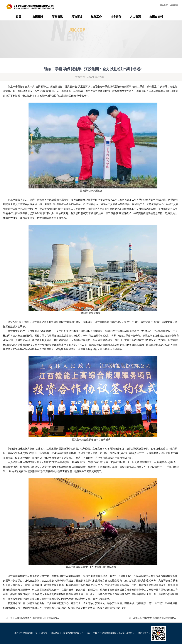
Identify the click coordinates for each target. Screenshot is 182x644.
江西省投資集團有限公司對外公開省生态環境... (37, 618)
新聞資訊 (57, 17)
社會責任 (116, 17)
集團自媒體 (156, 17)
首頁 (19, 17)
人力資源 (135, 17)
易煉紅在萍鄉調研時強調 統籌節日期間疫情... (155, 618)
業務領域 (77, 17)
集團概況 (38, 17)
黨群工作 (96, 17)
